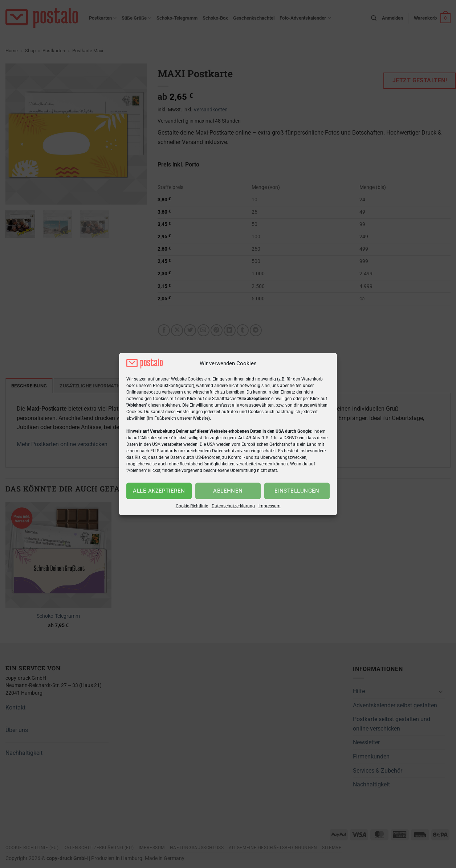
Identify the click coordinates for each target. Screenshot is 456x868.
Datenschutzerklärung (233, 506)
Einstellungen (297, 491)
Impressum (270, 506)
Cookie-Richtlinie (192, 506)
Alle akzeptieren (159, 491)
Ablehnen (228, 491)
